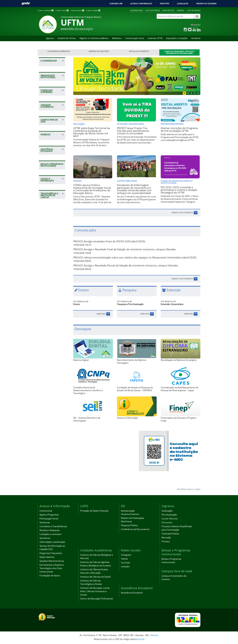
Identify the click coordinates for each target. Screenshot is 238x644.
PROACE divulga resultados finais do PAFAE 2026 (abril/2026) (109, 241)
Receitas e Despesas (49, 530)
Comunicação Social (135, 38)
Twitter (124, 559)
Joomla (141, 639)
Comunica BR (116, 4)
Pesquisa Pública (129, 525)
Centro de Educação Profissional (96, 599)
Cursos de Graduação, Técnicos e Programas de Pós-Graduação (179, 52)
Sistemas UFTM (155, 38)
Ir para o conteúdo (46, 10)
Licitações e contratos (50, 534)
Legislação (183, 4)
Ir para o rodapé (93, 10)
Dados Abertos (47, 557)
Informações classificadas (52, 542)
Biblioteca (117, 38)
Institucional (46, 511)
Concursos (167, 523)
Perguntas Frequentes (51, 553)
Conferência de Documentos (135, 529)
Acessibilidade (136, 10)
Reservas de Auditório (99, 51)
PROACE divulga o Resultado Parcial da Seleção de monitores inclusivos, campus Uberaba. (126, 265)
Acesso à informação (141, 4)
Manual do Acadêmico (139, 51)
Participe (165, 4)
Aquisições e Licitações (177, 38)
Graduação (167, 511)
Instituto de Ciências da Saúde (95, 577)
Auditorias (45, 523)
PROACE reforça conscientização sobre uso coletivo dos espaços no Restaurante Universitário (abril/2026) (135, 257)
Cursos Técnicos (170, 519)
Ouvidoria (196, 38)
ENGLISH (197, 25)
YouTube (125, 563)
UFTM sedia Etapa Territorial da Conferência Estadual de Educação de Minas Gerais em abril (92, 132)
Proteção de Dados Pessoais (94, 511)
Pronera (166, 541)
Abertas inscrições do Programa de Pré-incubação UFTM (179, 129)
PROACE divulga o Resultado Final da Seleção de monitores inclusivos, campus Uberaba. (125, 249)
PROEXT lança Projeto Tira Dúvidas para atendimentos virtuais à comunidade (133, 131)
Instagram (126, 555)
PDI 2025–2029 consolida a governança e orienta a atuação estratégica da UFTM (179, 190)
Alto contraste (153, 10)
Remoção (166, 538)
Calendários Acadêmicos (59, 51)
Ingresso (50, 38)
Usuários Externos (130, 514)
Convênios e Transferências (53, 526)
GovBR (26, 3)
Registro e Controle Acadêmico (94, 38)
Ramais (155, 635)
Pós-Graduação (169, 515)
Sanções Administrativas (52, 561)
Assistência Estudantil (132, 593)
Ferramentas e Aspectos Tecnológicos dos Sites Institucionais (52, 568)
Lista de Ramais (194, 10)
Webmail (181, 10)
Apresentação (128, 511)
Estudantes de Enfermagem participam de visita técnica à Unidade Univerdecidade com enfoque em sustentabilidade (134, 189)
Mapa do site (168, 10)
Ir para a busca (78, 10)
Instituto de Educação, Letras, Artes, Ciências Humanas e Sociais (95, 591)
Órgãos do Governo (206, 4)
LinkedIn (125, 567)
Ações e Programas (49, 515)
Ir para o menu (62, 10)
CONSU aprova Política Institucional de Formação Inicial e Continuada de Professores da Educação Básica (92, 189)
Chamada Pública (170, 534)
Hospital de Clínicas (67, 38)
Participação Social (49, 519)
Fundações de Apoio (50, 576)
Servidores (45, 538)
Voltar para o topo (189, 489)
